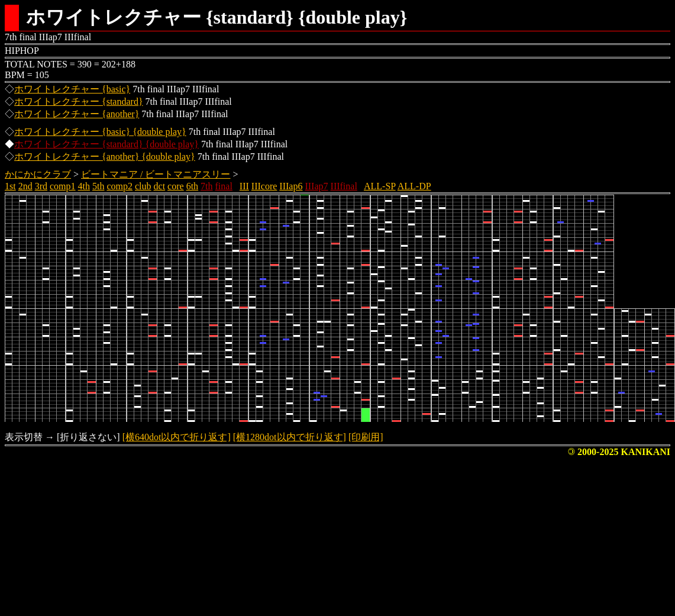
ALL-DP (414, 186)
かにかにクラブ (38, 174)
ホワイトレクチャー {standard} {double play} (106, 144)
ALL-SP (380, 186)
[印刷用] (366, 437)
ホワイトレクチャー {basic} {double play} (100, 132)
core (176, 186)
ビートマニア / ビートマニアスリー (156, 174)
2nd (25, 186)
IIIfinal (344, 186)
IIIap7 (316, 186)
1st (10, 186)
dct (160, 186)
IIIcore (264, 186)
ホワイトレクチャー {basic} (72, 89)
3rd (41, 186)
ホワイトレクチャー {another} (77, 114)
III (244, 186)
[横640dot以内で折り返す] (177, 437)
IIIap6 (291, 186)
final (224, 186)
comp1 (63, 186)
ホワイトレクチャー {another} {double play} (105, 157)
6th (192, 186)
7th (206, 186)
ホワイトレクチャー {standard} (79, 101)
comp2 (120, 186)
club (143, 186)
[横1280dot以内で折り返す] (290, 437)
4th (84, 186)
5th (98, 186)
